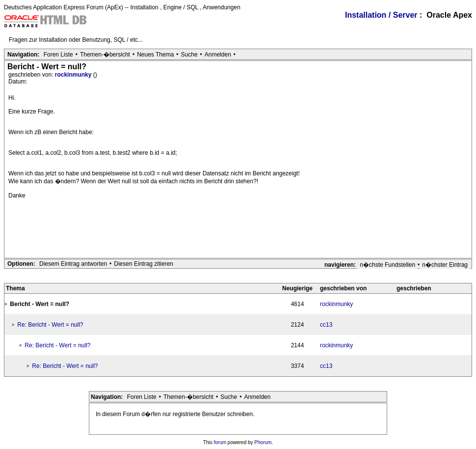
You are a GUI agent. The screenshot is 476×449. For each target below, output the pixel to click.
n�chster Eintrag (445, 265)
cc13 (326, 325)
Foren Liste (58, 55)
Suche (189, 55)
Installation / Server (381, 15)
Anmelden (218, 55)
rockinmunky (74, 75)
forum (220, 442)
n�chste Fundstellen (387, 265)
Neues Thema (155, 55)
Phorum (263, 442)
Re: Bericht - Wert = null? (50, 325)
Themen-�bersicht (105, 55)
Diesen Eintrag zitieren (144, 264)
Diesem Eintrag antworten (73, 264)
